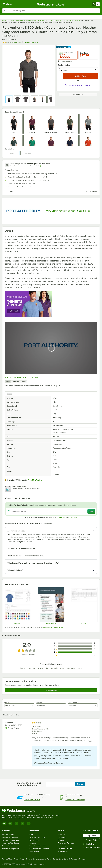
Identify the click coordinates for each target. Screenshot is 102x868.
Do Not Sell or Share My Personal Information (70, 859)
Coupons (33, 843)
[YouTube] (10, 823)
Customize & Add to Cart (78, 85)
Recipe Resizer (8, 846)
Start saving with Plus (32, 800)
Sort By (7, 702)
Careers (61, 840)
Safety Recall (34, 852)
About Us (61, 835)
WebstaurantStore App (10, 840)
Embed (23, 382)
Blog (31, 835)
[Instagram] (4, 823)
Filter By (39, 702)
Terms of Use (61, 517)
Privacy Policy (73, 517)
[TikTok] (23, 823)
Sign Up (80, 784)
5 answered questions (31, 42)
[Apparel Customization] (51, 606)
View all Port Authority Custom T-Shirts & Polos (68, 211)
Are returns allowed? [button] (16, 531)
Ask (91, 511)
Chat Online (88, 844)
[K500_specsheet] (18, 606)
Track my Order (91, 840)
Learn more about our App (75, 800)
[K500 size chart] (84, 606)
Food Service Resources (38, 846)
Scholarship (62, 846)
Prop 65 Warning (35, 480)
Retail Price (84, 53)
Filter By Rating (73, 702)
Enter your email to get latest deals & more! (29, 784)
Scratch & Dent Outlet (37, 837)
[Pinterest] (29, 823)
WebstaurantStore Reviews (39, 849)
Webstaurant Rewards (10, 837)
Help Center (91, 836)
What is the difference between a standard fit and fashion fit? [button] (33, 563)
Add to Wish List (78, 95)
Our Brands (62, 837)
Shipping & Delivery (91, 847)
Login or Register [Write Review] (51, 690)
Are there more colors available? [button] (21, 549)
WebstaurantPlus (8, 835)
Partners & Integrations (11, 849)
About (8, 382)
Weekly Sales (34, 840)
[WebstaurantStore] (32, 810)
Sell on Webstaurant (65, 849)
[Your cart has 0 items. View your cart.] (96, 4)
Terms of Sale (7, 859)
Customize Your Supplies (11, 843)
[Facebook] (16, 823)
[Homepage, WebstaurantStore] (51, 4)
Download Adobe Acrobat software (53, 627)
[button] (9, 99)
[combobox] (51, 11)
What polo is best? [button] (15, 570)
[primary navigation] (7, 4)
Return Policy (63, 852)
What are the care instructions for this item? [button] (26, 556)
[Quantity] (61, 76)
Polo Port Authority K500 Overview (21, 377)
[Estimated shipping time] (41, 166)
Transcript (16, 382)
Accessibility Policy (44, 859)
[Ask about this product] (51, 511)
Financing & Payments (66, 843)
